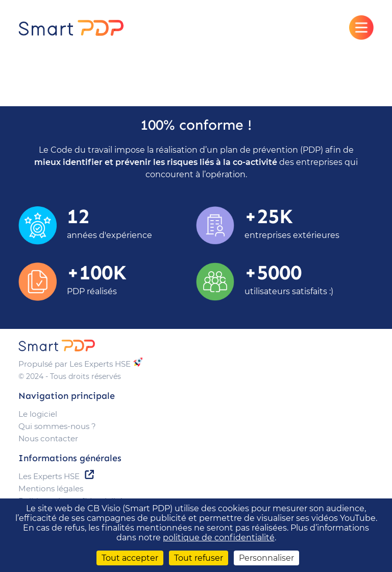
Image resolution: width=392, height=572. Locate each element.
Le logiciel (38, 414)
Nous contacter (48, 438)
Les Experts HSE (49, 476)
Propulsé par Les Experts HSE (75, 364)
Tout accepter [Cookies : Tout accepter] (130, 558)
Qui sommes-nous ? (57, 426)
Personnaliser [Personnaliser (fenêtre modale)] (266, 558)
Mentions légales (51, 488)
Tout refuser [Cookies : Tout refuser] (199, 558)
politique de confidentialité (219, 538)
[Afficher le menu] (361, 28)
